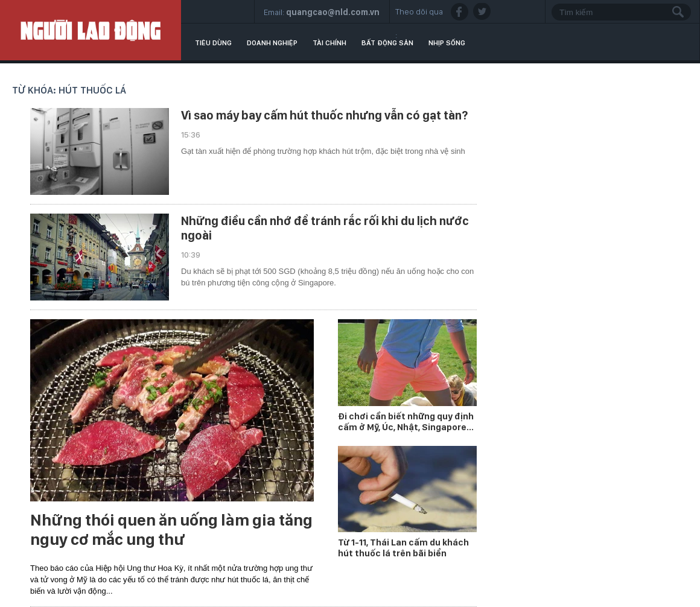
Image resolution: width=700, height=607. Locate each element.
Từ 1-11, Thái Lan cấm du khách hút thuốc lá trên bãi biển (403, 548)
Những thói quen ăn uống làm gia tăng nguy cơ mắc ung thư (171, 530)
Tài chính (329, 43)
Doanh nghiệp (272, 43)
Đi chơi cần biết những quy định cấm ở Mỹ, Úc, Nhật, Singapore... (406, 422)
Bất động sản (387, 43)
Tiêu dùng (213, 43)
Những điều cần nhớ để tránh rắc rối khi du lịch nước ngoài (325, 228)
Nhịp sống (447, 43)
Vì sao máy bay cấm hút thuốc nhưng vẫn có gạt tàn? (324, 115)
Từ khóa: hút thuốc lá (69, 90)
